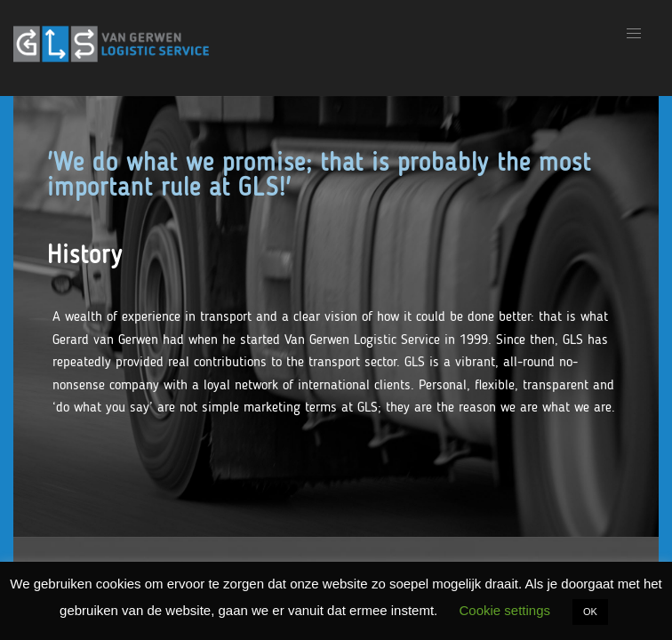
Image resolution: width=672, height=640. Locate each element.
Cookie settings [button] (504, 610)
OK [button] (590, 612)
